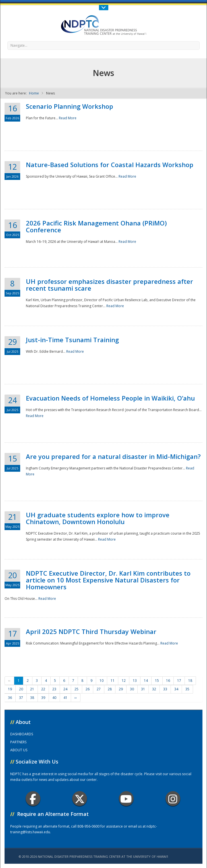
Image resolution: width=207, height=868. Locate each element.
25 (76, 689)
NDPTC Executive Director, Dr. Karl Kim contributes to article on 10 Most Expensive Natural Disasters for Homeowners (108, 580)
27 (99, 689)
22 (43, 689)
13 (135, 681)
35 (187, 689)
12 (124, 681)
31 (143, 689)
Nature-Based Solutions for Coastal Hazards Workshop (110, 165)
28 (110, 689)
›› (76, 698)
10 (102, 681)
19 (10, 689)
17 (179, 681)
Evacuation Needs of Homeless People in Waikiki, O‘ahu (110, 398)
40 (54, 698)
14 (146, 681)
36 (10, 698)
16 (168, 681)
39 (43, 698)
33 (165, 689)
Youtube (126, 799)
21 (32, 689)
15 (157, 681)
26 (88, 689)
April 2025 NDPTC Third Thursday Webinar (91, 631)
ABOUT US (19, 750)
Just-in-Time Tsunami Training (72, 340)
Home (34, 93)
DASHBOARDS (22, 734)
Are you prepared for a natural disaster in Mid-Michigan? (113, 456)
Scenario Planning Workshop (70, 106)
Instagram (173, 799)
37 (21, 698)
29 (121, 689)
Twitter (80, 799)
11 (113, 681)
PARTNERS (18, 742)
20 (21, 689)
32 (154, 689)
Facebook (33, 799)
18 (190, 681)
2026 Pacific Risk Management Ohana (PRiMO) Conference (96, 226)
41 (65, 698)
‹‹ (9, 681)
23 (54, 689)
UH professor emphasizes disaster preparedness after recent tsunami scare (109, 285)
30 (132, 689)
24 (65, 689)
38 (32, 698)
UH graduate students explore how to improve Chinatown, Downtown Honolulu (98, 518)
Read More (68, 118)
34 (176, 689)
